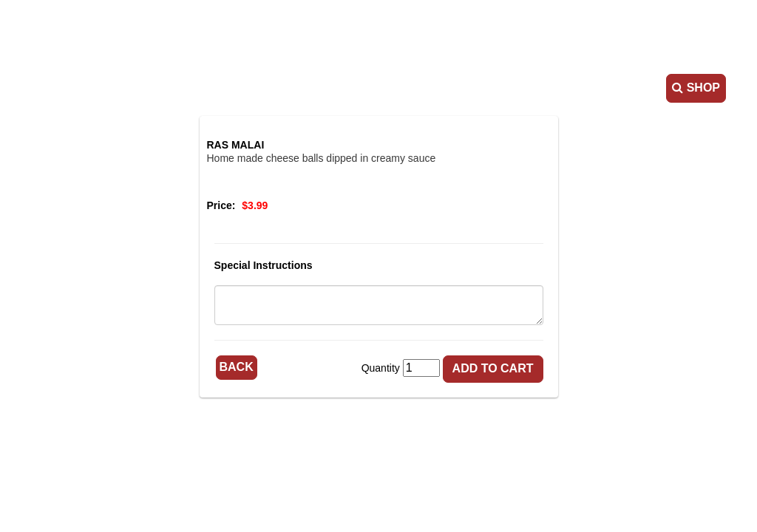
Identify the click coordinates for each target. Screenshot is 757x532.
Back (237, 367)
